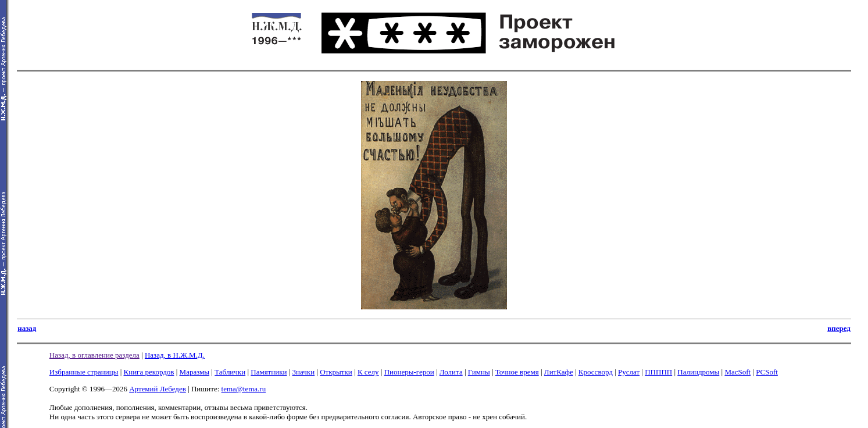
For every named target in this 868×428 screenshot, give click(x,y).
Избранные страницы (84, 372)
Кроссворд (596, 372)
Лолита (451, 372)
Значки (304, 372)
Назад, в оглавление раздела (94, 355)
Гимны (479, 372)
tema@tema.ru (244, 389)
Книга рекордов (149, 372)
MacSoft (737, 372)
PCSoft (767, 372)
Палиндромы (698, 372)
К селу (368, 372)
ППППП (658, 372)
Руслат (629, 372)
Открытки (336, 372)
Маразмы (195, 372)
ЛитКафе (559, 372)
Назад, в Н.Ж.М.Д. (175, 355)
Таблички (230, 372)
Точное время (517, 372)
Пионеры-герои (409, 372)
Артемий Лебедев (158, 389)
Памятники (269, 372)
